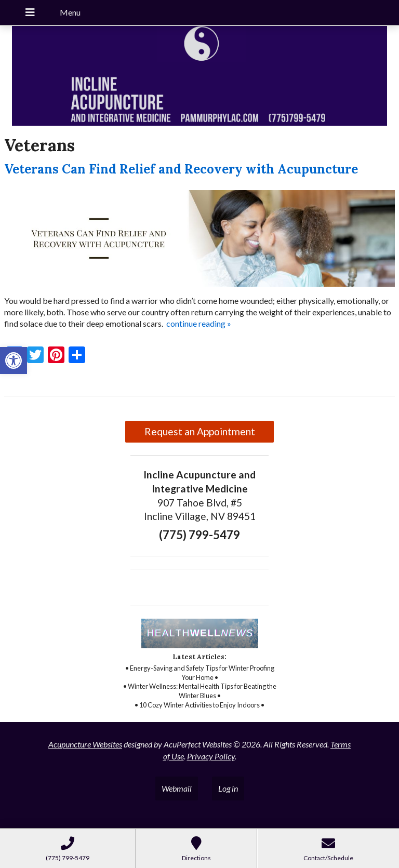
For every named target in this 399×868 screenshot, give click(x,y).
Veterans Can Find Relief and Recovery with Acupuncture (181, 169)
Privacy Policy (211, 756)
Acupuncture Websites (85, 744)
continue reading (199, 323)
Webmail (177, 788)
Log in (228, 788)
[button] (14, 360)
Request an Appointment (200, 431)
